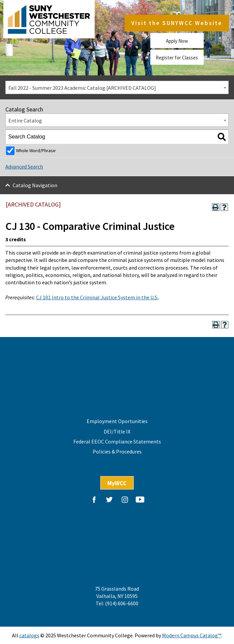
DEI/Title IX (117, 431)
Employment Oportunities (117, 421)
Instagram (125, 500)
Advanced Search (24, 167)
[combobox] (117, 87)
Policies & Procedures (117, 451)
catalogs (29, 635)
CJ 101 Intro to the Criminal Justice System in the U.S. (97, 297)
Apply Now (177, 41)
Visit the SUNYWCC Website (177, 23)
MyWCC (117, 483)
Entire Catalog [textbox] (25, 120)
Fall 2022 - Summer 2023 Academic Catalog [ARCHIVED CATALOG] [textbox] (82, 88)
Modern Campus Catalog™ (192, 635)
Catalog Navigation (35, 185)
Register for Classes (177, 58)
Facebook (94, 500)
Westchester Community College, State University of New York (51, 20)
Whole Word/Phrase (36, 150)
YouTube (140, 500)
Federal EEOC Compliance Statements (117, 441)
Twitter (109, 500)
